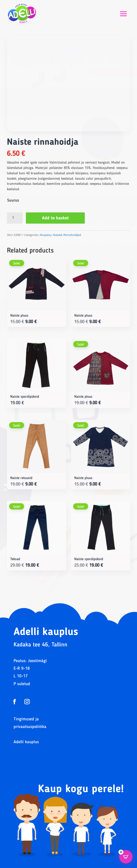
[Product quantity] (15, 218)
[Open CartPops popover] (126, 857)
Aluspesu (46, 235)
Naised (57, 235)
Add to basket (55, 218)
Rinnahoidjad (72, 235)
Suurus (13, 201)
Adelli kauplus (26, 742)
